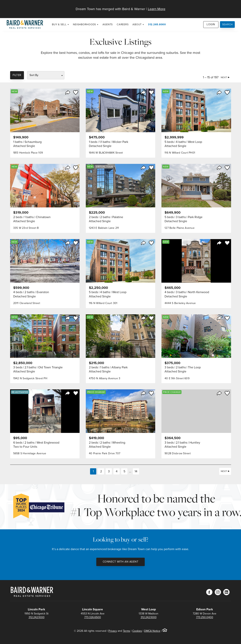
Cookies (137, 631)
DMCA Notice (152, 631)
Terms (127, 631)
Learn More (157, 9)
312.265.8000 (157, 24)
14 (136, 471)
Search (227, 24)
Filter (17, 75)
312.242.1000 (37, 617)
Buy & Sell (59, 24)
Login (211, 24)
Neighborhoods (85, 24)
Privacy (113, 631)
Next (224, 77)
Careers (123, 24)
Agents (108, 24)
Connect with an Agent (121, 562)
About (137, 24)
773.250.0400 (205, 617)
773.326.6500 (93, 617)
